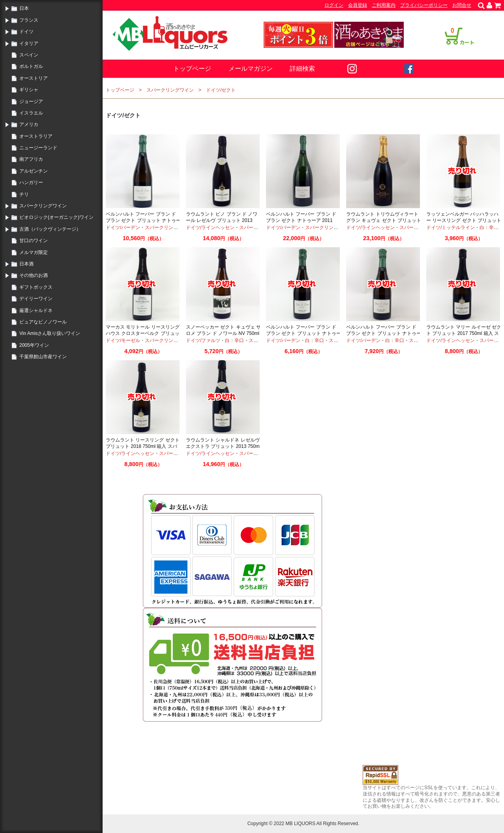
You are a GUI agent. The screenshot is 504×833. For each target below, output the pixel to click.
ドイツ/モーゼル (123, 340)
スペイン (29, 55)
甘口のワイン (34, 241)
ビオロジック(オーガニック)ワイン (56, 217)
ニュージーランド (38, 148)
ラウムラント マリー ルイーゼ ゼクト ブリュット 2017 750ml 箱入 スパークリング (464, 333)
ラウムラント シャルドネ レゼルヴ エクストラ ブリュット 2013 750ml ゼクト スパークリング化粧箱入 (223, 446)
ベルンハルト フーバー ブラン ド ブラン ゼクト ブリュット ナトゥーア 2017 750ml (143, 220)
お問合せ (462, 5)
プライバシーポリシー (424, 5)
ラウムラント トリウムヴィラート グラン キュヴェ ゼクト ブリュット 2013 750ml (384, 220)
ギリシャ (29, 90)
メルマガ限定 (34, 252)
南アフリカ (31, 159)
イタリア (29, 43)
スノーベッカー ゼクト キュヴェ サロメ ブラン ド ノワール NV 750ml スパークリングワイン (223, 333)
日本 (24, 8)
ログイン (334, 5)
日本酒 (26, 264)
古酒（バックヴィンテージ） (50, 229)
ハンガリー (31, 182)
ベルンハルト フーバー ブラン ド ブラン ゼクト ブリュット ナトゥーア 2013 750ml (384, 333)
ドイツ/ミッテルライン (451, 228)
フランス (29, 20)
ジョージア (31, 102)
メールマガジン (251, 69)
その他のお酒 (34, 275)
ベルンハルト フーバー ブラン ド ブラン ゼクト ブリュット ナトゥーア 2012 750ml (304, 333)
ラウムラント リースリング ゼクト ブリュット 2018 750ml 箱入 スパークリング (143, 446)
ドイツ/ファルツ (203, 340)
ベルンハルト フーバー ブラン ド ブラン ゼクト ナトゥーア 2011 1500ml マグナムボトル (301, 220)
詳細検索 (302, 69)
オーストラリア (36, 136)
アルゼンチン (34, 171)
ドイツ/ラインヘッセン (210, 228)
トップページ (192, 69)
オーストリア (34, 78)
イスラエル (31, 113)
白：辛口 (489, 228)
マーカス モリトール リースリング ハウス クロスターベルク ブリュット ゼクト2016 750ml (143, 333)
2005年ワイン (34, 345)
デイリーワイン (36, 299)
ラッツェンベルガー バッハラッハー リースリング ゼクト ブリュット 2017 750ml (464, 220)
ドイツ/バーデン (123, 228)
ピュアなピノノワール (43, 322)
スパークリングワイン (43, 206)
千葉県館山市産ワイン (43, 357)
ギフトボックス (36, 287)
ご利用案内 (384, 5)
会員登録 (358, 5)
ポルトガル (31, 66)
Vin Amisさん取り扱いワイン (50, 333)
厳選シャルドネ (36, 310)
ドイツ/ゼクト (221, 90)
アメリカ (29, 124)
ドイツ (26, 32)
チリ (24, 194)
